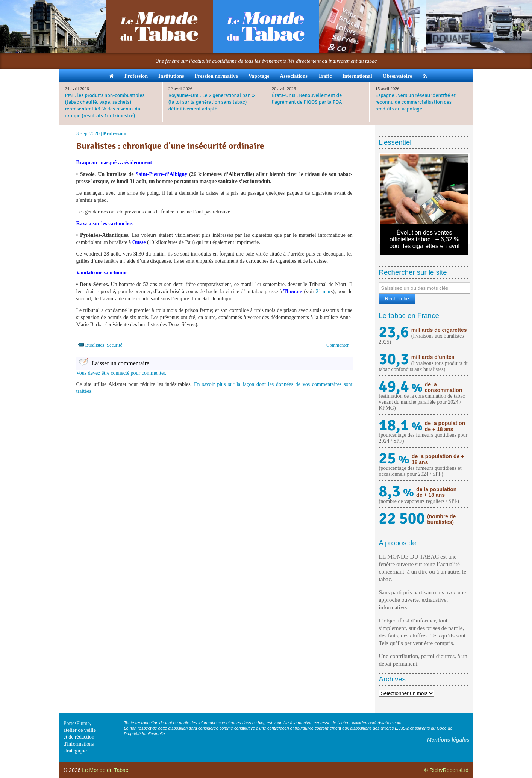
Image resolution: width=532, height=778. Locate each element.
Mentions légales (448, 740)
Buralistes (95, 345)
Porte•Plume (77, 723)
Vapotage (259, 76)
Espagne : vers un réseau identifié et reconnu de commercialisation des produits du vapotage (415, 102)
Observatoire (397, 76)
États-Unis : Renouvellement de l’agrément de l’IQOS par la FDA (307, 99)
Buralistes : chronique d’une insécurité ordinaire (170, 146)
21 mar (323, 291)
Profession (136, 76)
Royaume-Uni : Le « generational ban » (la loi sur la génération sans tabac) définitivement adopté (212, 102)
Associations (294, 76)
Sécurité (114, 345)
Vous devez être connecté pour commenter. (121, 373)
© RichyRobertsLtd (446, 770)
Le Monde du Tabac (105, 770)
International (357, 76)
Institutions (171, 76)
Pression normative (216, 76)
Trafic (325, 76)
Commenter (337, 345)
